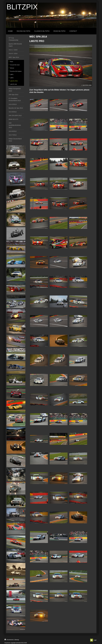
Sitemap (17, 640)
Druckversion (9, 640)
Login (95, 640)
